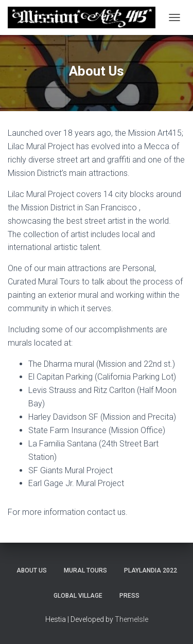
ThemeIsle (131, 619)
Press (129, 596)
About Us (32, 570)
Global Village (78, 596)
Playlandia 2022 (151, 570)
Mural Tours (85, 570)
